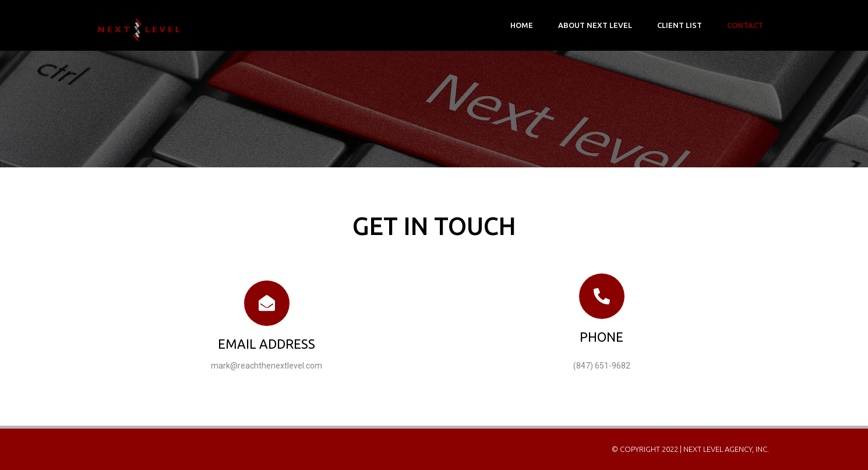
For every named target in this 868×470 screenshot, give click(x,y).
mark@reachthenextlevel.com (267, 366)
